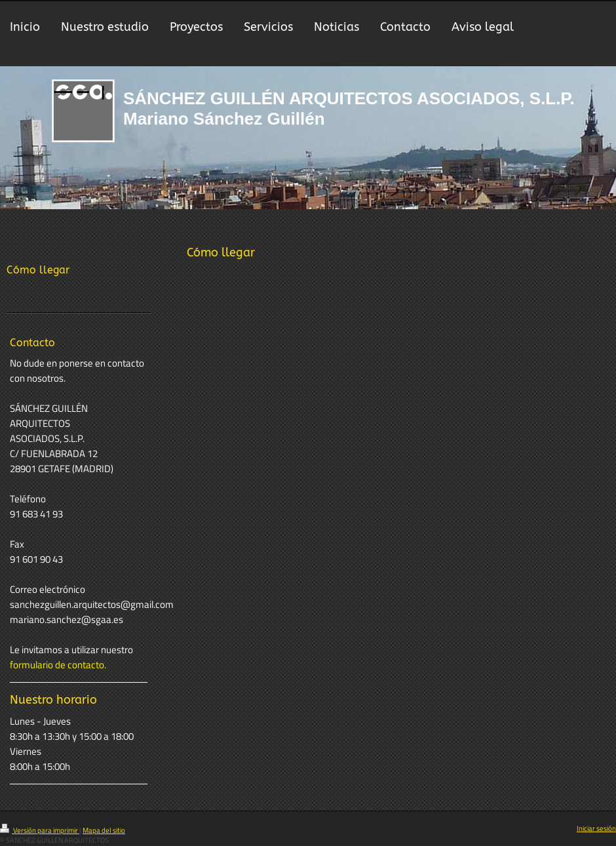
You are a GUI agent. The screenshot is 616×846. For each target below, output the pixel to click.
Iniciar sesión (596, 828)
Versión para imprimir (40, 830)
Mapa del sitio (104, 830)
